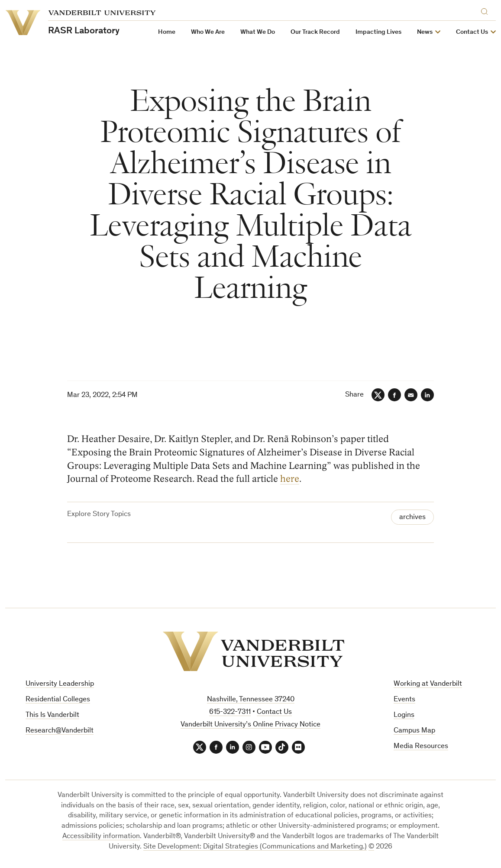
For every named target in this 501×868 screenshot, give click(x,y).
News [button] (425, 32)
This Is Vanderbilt (52, 715)
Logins (404, 715)
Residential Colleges (58, 700)
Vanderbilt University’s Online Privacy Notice (250, 725)
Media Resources (421, 747)
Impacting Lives (378, 32)
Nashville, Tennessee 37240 (251, 700)
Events (404, 700)
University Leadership (60, 684)
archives (412, 518)
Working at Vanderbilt (428, 684)
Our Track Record (315, 32)
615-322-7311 (230, 712)
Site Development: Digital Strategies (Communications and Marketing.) (255, 847)
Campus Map (414, 731)
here (290, 479)
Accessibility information (101, 837)
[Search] (486, 10)
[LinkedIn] (427, 395)
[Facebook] (394, 395)
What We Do (258, 32)
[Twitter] (378, 395)
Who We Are (208, 32)
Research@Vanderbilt (60, 731)
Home (167, 32)
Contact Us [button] (472, 32)
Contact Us (274, 712)
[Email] (411, 395)
